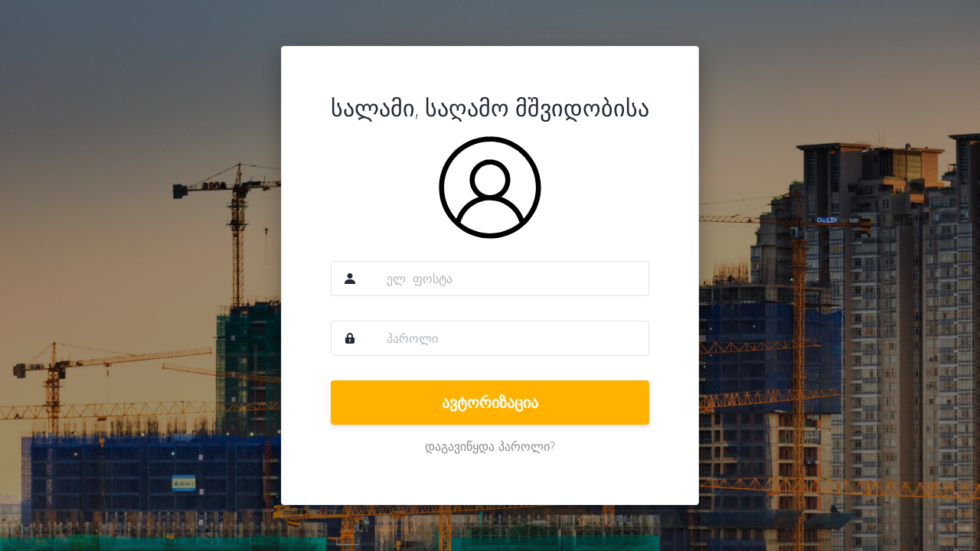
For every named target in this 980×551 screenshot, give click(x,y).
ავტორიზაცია (490, 402)
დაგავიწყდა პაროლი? (490, 446)
